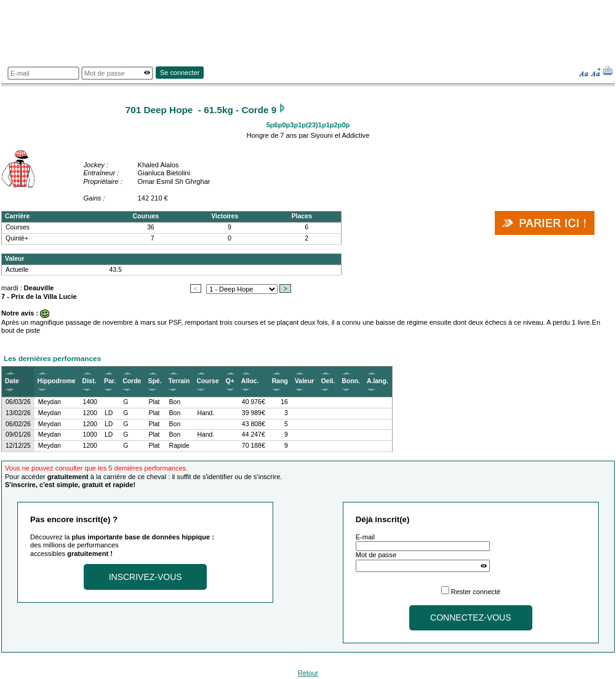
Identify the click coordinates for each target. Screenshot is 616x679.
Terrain (179, 381)
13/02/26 (18, 413)
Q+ (230, 381)
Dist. (90, 381)
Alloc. (250, 381)
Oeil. (328, 381)
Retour (308, 673)
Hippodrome (57, 381)
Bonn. (351, 381)
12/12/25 (18, 446)
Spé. (154, 381)
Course (207, 381)
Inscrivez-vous (146, 577)
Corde (132, 381)
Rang (280, 381)
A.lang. (378, 381)
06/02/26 (18, 424)
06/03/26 (18, 402)
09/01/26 (18, 435)
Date (12, 381)
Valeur (304, 381)
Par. (110, 381)
